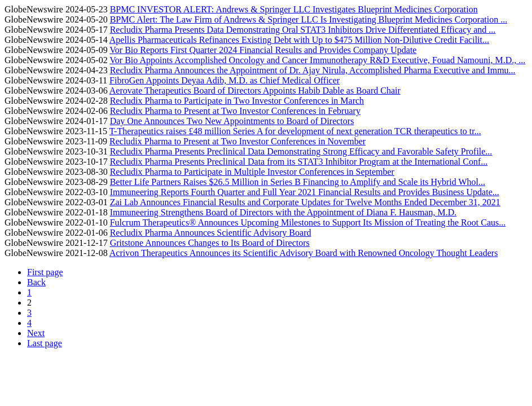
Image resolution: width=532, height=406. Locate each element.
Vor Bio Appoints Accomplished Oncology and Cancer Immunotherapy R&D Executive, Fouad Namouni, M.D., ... (317, 60)
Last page (45, 343)
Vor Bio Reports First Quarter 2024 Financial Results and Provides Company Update (263, 50)
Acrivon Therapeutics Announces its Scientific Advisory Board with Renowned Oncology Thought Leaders (304, 253)
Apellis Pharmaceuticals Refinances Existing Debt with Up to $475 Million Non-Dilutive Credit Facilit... (299, 40)
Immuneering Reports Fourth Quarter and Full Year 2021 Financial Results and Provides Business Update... (305, 192)
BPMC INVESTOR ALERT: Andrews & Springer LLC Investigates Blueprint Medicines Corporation (294, 9)
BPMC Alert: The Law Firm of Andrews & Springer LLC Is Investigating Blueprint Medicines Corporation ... (309, 19)
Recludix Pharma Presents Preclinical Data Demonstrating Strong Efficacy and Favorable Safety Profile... (301, 151)
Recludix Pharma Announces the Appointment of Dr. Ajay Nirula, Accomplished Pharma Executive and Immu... (313, 70)
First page (45, 272)
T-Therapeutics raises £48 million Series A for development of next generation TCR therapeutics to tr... (295, 131)
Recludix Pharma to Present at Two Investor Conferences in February (235, 111)
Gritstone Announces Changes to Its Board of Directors (210, 243)
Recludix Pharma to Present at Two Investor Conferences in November (238, 141)
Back (36, 282)
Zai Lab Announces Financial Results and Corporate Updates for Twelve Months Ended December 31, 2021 (305, 202)
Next (36, 333)
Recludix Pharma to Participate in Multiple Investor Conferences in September (252, 172)
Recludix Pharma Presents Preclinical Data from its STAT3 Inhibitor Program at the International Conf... (299, 162)
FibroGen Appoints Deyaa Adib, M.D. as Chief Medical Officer (225, 80)
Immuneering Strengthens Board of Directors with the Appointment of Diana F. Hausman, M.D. (283, 212)
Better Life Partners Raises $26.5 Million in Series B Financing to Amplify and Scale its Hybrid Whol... (298, 182)
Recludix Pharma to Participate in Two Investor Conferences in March (237, 101)
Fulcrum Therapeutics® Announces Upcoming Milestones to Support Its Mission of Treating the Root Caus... (308, 222)
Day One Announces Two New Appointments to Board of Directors (232, 121)
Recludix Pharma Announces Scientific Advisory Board (211, 233)
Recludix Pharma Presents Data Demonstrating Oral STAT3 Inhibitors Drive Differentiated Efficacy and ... (303, 30)
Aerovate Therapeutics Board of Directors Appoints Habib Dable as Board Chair (255, 91)
